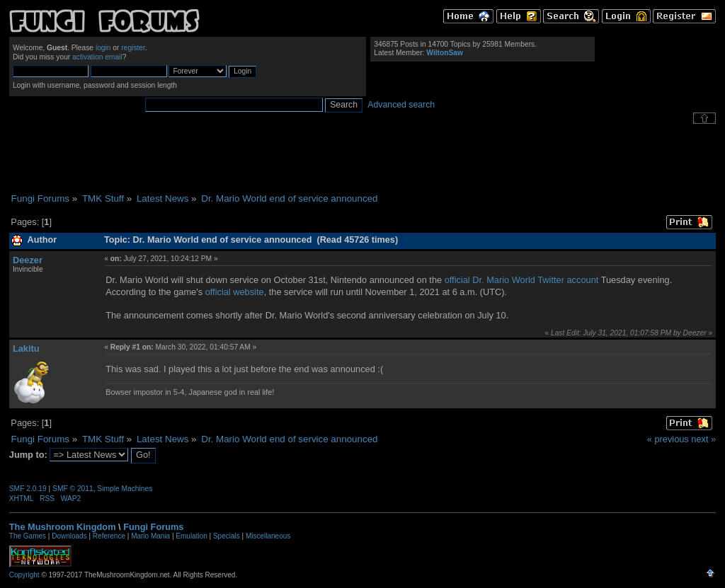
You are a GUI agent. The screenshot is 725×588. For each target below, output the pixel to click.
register (133, 48)
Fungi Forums (153, 527)
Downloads (69, 536)
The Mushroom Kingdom (63, 527)
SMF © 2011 (73, 489)
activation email (97, 57)
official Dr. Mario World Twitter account (522, 280)
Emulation (191, 536)
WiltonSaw (445, 53)
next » (703, 439)
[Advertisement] (362, 158)
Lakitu (26, 348)
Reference (109, 536)
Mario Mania (150, 536)
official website (235, 292)
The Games (28, 536)
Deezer (28, 260)
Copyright (24, 575)
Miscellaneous (268, 536)
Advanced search (401, 105)
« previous (668, 439)
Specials (227, 536)
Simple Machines (125, 489)
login (103, 48)
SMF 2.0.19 (28, 489)
